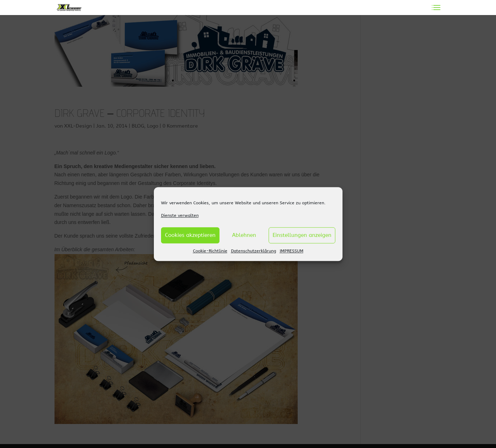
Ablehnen (244, 235)
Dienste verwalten (180, 215)
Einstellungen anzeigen (302, 235)
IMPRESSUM (292, 251)
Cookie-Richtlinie (210, 251)
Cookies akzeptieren (190, 235)
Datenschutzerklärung (254, 251)
